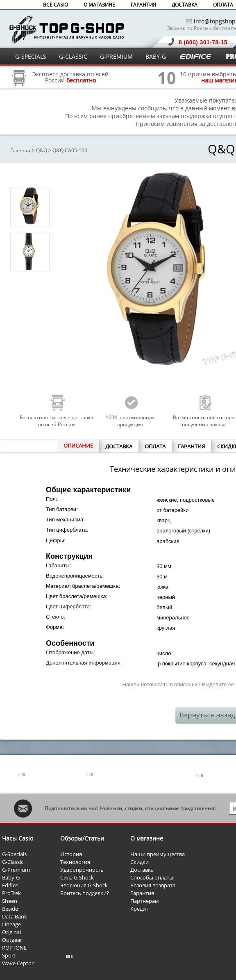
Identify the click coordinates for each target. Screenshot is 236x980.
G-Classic (13, 862)
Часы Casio (18, 838)
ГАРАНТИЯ (143, 5)
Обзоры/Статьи (82, 838)
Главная (20, 150)
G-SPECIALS (31, 56)
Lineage (11, 924)
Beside (10, 909)
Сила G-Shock (77, 877)
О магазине (147, 838)
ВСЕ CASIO (56, 5)
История (71, 854)
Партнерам (145, 901)
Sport (9, 955)
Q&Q (42, 150)
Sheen (10, 901)
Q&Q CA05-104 (70, 150)
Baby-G (11, 877)
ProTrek (11, 893)
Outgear (12, 940)
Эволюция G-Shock (84, 885)
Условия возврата (153, 885)
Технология (75, 862)
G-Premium (16, 870)
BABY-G (156, 56)
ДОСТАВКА (185, 5)
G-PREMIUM (116, 56)
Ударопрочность (82, 870)
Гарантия (142, 893)
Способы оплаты (152, 877)
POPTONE (14, 948)
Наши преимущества (158, 854)
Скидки (140, 862)
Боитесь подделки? (85, 893)
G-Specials (14, 854)
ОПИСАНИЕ (78, 445)
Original (11, 932)
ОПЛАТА (223, 5)
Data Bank (15, 916)
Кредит (139, 909)
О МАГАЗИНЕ (99, 5)
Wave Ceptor (18, 963)
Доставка (142, 870)
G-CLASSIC (73, 56)
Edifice (10, 885)
